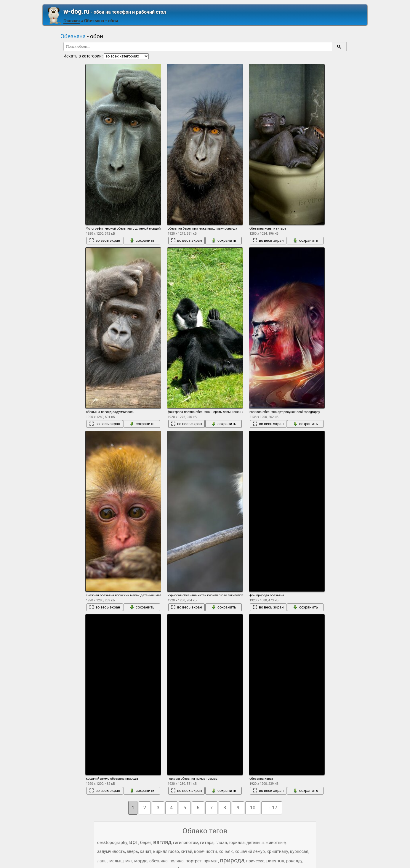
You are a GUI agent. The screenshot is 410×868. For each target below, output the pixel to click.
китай (186, 851)
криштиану (277, 851)
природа (232, 860)
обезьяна (158, 861)
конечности (205, 851)
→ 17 (272, 808)
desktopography (112, 843)
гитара (207, 843)
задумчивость (111, 851)
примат (211, 861)
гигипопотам (186, 843)
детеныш (255, 843)
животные (276, 843)
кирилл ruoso (166, 851)
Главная (72, 21)
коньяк (226, 851)
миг (129, 861)
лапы (102, 861)
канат (146, 851)
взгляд (162, 842)
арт (134, 842)
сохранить (142, 241)
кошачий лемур (250, 851)
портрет (194, 861)
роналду (294, 861)
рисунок (275, 861)
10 (253, 808)
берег (146, 843)
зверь (132, 851)
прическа (255, 861)
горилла (237, 843)
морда (141, 861)
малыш (116, 861)
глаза (221, 843)
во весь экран (105, 241)
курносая (299, 851)
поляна (177, 861)
